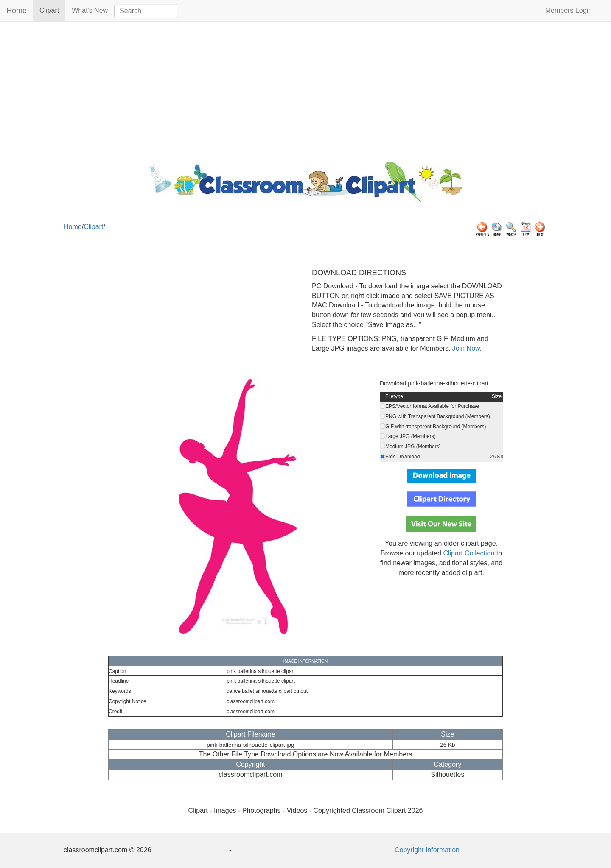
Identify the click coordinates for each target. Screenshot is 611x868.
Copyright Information (427, 850)
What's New (90, 10)
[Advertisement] (305, 89)
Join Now (465, 348)
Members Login (569, 10)
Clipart (52, 10)
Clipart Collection (469, 553)
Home (17, 11)
